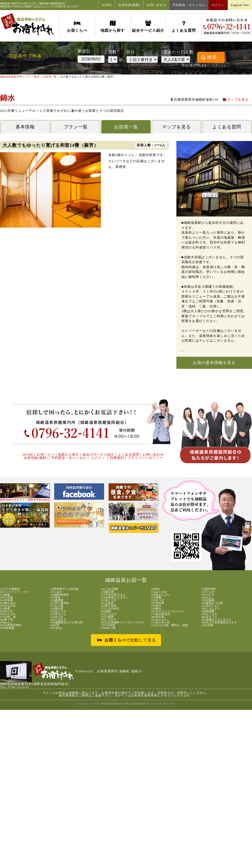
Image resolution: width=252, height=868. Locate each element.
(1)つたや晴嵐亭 (10, 589)
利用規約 (117, 458)
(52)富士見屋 (109, 606)
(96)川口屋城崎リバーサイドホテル (122, 622)
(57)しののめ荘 (110, 609)
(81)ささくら (209, 617)
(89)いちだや (109, 620)
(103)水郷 (207, 625)
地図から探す (113, 26)
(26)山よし (208, 598)
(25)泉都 (156, 598)
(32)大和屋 (6, 600)
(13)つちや (208, 592)
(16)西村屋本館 (60, 595)
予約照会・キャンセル (189, 5)
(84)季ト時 (6, 620)
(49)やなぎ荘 (8, 606)
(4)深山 (156, 589)
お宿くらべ (77, 26)
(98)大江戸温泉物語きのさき (219, 622)
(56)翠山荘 (57, 609)
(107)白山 (56, 628)
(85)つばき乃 (58, 620)
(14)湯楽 (5, 595)
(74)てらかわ (109, 614)
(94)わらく (6, 622)
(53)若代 (156, 606)
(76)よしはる (209, 614)
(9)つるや (56, 592)
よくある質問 (184, 26)
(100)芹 (55, 625)
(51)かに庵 (57, 606)
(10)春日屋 (107, 592)
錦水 (37, 77)
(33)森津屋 (57, 600)
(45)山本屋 (107, 603)
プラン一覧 (76, 127)
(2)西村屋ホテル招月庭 (65, 589)
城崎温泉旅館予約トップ (15, 77)
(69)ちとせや (8, 614)
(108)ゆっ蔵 (108, 628)
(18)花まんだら (160, 595)
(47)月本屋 (158, 603)
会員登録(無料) (129, 5)
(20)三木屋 (6, 598)
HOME (107, 5)
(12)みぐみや (159, 592)
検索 (209, 57)
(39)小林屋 (208, 600)
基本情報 (25, 127)
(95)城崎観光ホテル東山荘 (67, 622)
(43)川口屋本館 (60, 603)
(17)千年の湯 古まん (113, 595)
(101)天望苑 (108, 625)
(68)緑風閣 (208, 611)
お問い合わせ (156, 5)
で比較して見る (127, 640)
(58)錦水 (156, 609)
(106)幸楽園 (7, 628)
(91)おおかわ (159, 620)
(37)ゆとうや (109, 600)
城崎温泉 (5, 3)
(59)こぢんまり (211, 609)
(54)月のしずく (211, 606)
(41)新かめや (8, 603)
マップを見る (236, 100)
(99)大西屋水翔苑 (11, 625)
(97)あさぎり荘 (160, 622)
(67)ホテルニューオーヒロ (167, 611)
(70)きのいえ (58, 614)
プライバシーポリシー (145, 458)
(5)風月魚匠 (209, 589)
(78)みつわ (57, 617)
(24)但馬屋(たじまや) (114, 598)
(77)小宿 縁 (8, 617)
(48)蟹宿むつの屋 (212, 603)
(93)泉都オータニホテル (216, 620)
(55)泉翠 (5, 609)
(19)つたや (208, 595)
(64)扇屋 (106, 611)
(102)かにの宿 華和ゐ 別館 (169, 625)
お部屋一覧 (50, 77)
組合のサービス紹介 (99, 455)
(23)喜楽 (55, 598)
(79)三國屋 (107, 617)
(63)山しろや (58, 611)
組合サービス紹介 (148, 26)
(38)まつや (158, 600)
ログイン (218, 5)
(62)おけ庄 (6, 611)
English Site (240, 5)
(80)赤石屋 (158, 617)
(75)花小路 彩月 (161, 614)
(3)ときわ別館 (109, 589)
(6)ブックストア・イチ (14, 592)
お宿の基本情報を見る (214, 363)
